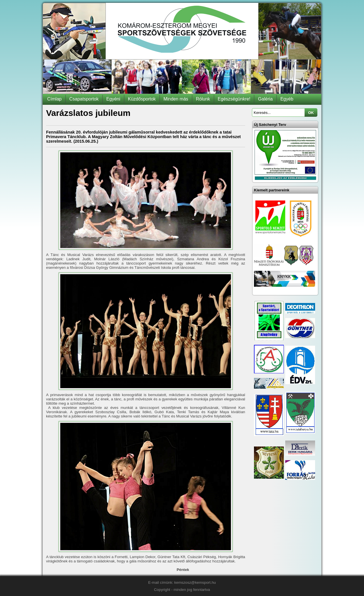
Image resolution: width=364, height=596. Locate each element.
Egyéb (287, 99)
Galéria (265, 99)
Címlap (54, 99)
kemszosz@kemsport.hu (195, 582)
